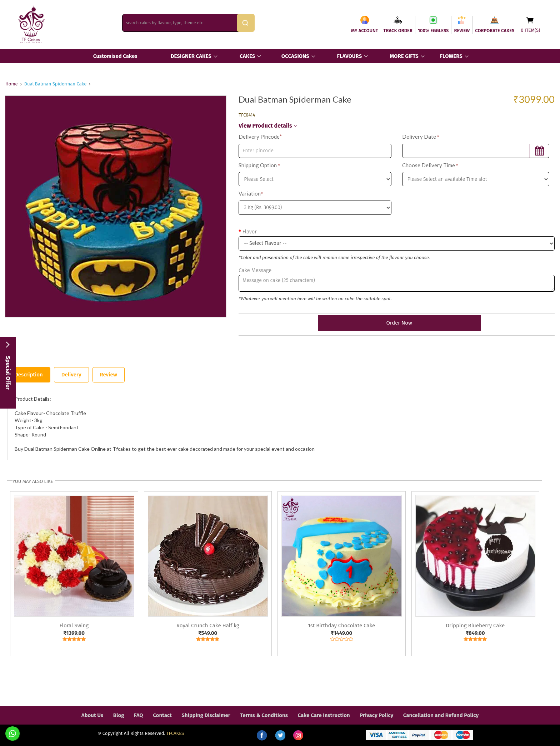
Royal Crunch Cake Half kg (208, 626)
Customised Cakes (115, 56)
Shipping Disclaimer (206, 715)
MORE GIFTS (404, 56)
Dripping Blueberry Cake (475, 626)
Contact (162, 715)
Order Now (396, 323)
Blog (119, 715)
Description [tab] (29, 375)
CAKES (247, 56)
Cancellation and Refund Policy (441, 715)
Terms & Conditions (264, 715)
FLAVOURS (349, 56)
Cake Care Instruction (324, 715)
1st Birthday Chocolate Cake (341, 626)
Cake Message (255, 270)
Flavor (250, 232)
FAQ (139, 715)
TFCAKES (175, 733)
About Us (92, 715)
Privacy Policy (376, 715)
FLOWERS (451, 56)
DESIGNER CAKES (191, 56)
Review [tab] (109, 375)
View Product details (267, 126)
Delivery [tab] (71, 375)
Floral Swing (74, 626)
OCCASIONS (295, 56)
